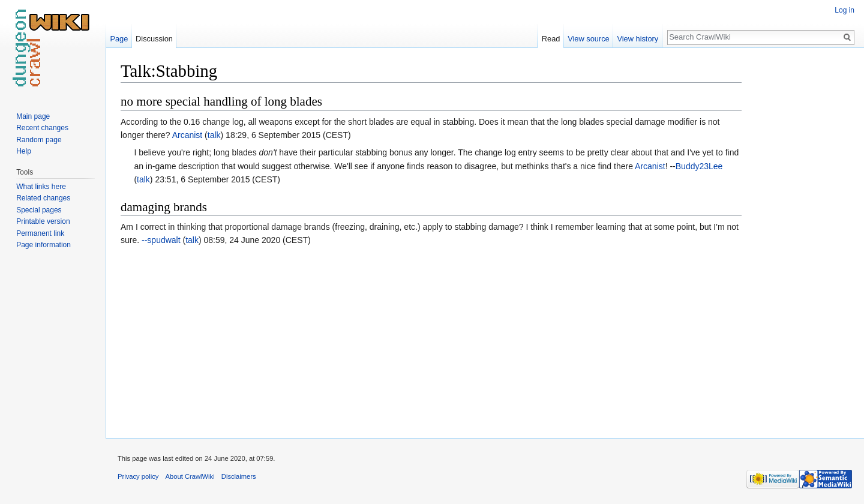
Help (24, 151)
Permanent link (40, 233)
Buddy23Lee (699, 166)
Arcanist (187, 135)
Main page (33, 116)
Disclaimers (239, 476)
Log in (844, 10)
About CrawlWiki (190, 476)
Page (119, 39)
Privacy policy (138, 476)
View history (637, 39)
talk (214, 135)
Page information (43, 245)
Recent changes (42, 128)
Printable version (43, 221)
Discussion (154, 39)
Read (551, 39)
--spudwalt (161, 240)
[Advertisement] (802, 240)
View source (588, 39)
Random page (39, 140)
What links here (41, 187)
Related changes (43, 198)
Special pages (39, 210)
